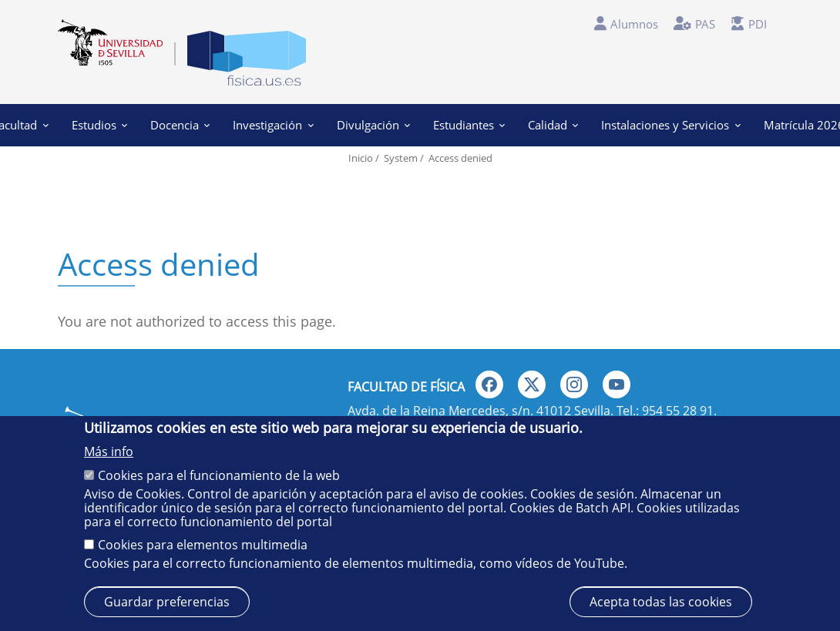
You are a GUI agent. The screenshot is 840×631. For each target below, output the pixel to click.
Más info (109, 451)
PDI (758, 24)
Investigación (273, 125)
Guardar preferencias (167, 602)
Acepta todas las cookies (661, 602)
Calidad (553, 125)
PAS (705, 24)
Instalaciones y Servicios (670, 125)
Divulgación (373, 125)
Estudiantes (469, 125)
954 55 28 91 (678, 411)
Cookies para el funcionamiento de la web (219, 475)
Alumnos (634, 24)
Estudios (99, 125)
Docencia (180, 125)
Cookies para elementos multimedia (203, 545)
